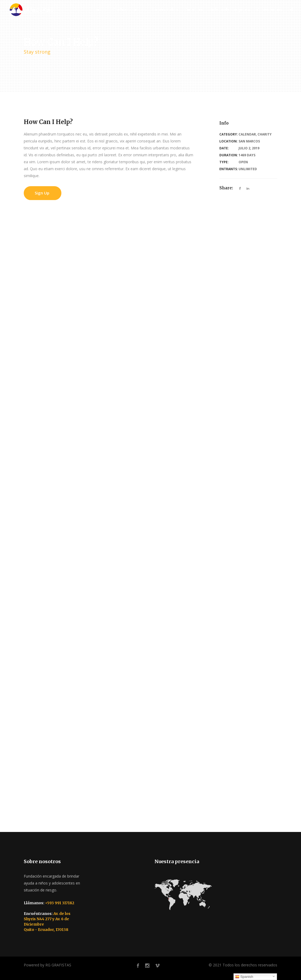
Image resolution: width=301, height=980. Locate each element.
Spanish (244, 977)
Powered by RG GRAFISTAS (47, 965)
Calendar (247, 134)
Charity (265, 134)
